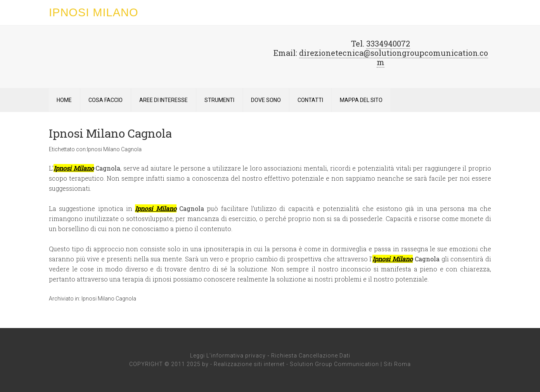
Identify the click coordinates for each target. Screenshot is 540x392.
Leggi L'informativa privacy (228, 356)
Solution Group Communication (334, 364)
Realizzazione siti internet (249, 364)
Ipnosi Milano (94, 12)
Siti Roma (397, 364)
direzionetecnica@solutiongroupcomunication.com (394, 57)
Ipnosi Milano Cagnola (110, 133)
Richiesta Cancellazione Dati (311, 356)
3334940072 (388, 43)
